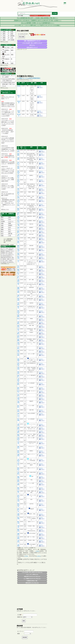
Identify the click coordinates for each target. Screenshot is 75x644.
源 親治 (19, 86)
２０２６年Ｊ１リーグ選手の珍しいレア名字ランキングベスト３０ (8, 122)
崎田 (12, 50)
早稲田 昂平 (18, 439)
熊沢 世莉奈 (18, 505)
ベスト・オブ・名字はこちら (32, 574)
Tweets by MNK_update (7, 245)
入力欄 (19, 615)
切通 (12, 32)
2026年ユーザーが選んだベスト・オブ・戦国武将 (8, 179)
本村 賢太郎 (18, 365)
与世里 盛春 (18, 218)
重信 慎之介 (18, 469)
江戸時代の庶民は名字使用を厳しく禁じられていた (9, 84)
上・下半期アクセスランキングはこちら (32, 579)
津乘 (2, 227)
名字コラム (32, 45)
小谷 (10, 236)
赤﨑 (2, 223)
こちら (6, 42)
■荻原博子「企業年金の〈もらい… (8, 251)
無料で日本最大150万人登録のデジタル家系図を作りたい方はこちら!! (8, 105)
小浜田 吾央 (18, 461)
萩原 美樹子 (18, 360)
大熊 (12, 47)
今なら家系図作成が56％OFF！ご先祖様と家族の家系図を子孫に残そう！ (37, 18)
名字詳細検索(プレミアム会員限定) (40, 16)
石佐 (4, 36)
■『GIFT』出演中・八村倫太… (7, 261)
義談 (2, 217)
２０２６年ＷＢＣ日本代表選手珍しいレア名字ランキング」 (8, 149)
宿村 (10, 217)
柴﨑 (4, 32)
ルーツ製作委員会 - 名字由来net (8, 241)
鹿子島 (10, 234)
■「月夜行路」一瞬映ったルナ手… (8, 259)
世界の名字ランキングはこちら (32, 583)
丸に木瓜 (6, 47)
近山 (2, 219)
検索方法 (20, 617)
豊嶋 (2, 229)
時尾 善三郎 (18, 177)
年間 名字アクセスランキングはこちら (32, 577)
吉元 (10, 227)
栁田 (4, 40)
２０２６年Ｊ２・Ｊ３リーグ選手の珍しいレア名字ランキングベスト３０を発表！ (37, 25)
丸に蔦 (5, 63)
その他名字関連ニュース (5, 264)
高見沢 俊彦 (18, 312)
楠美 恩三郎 (18, 193)
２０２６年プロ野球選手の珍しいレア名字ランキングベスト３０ (8, 140)
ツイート (39, 86)
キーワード (20, 631)
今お (10, 219)
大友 (12, 38)
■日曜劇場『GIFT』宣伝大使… (7, 253)
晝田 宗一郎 (18, 510)
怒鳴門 (10, 225)
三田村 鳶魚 (18, 201)
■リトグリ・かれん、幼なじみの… (8, 248)
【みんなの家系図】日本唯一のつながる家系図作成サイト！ (37, 23)
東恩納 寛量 (18, 181)
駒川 (2, 231)
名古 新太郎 (18, 496)
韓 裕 (18, 319)
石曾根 (3, 221)
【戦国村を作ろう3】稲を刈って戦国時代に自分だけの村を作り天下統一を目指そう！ (38, 20)
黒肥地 (12, 36)
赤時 (2, 225)
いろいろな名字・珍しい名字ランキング (32, 43)
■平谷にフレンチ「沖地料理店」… (8, 250)
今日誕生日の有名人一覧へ (32, 581)
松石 (2, 234)
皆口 (10, 231)
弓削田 (12, 40)
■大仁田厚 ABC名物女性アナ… (7, 256)
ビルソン (11, 221)
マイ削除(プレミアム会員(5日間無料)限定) (29, 78)
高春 (2, 236)
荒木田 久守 (18, 164)
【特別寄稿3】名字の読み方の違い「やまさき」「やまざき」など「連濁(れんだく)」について (8, 203)
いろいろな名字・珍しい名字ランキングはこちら (32, 572)
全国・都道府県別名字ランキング (32, 41)
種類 (19, 634)
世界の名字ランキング (32, 47)
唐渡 (10, 223)
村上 (10, 229)
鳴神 (4, 38)
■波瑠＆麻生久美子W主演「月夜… (8, 257)
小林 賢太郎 (18, 380)
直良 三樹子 (18, 250)
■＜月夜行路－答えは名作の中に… (8, 262)
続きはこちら (5, 209)
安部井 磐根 (18, 172)
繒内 (4, 34)
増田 (12, 63)
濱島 (12, 55)
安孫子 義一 (18, 344)
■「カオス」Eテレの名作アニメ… (7, 254)
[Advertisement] (32, 62)
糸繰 (12, 34)
